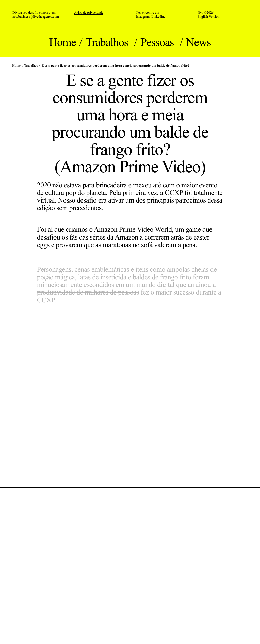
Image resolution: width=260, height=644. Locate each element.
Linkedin (158, 17)
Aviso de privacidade (89, 13)
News (199, 42)
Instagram (143, 17)
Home (62, 42)
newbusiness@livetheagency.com (36, 17)
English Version (209, 17)
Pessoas (158, 42)
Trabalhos (108, 42)
